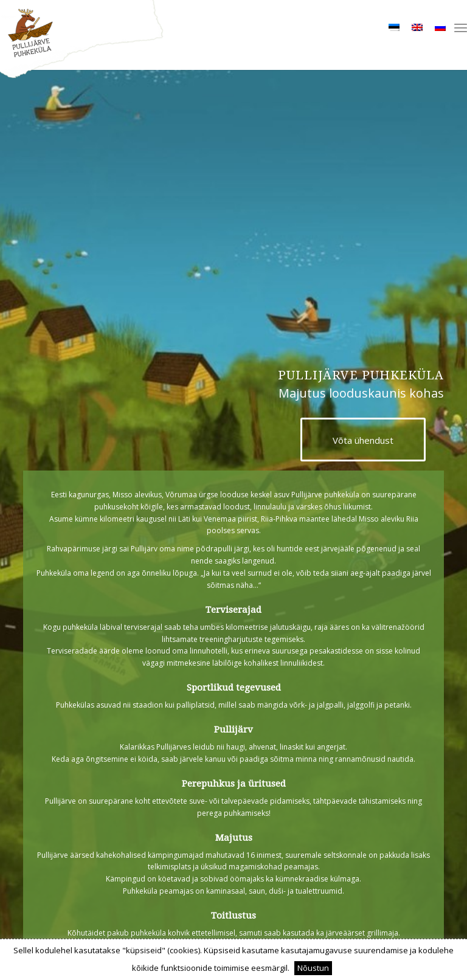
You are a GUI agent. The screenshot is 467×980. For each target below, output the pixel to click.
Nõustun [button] (313, 968)
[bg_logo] (233, 40)
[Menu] (461, 27)
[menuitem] (461, 27)
